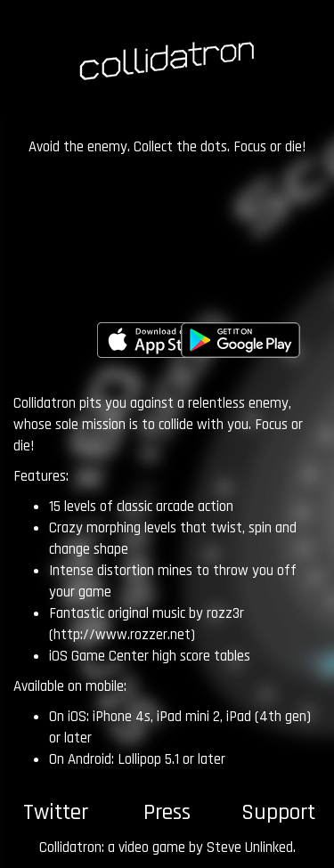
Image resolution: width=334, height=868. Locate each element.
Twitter (56, 813)
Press (167, 813)
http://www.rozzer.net (122, 635)
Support (278, 813)
